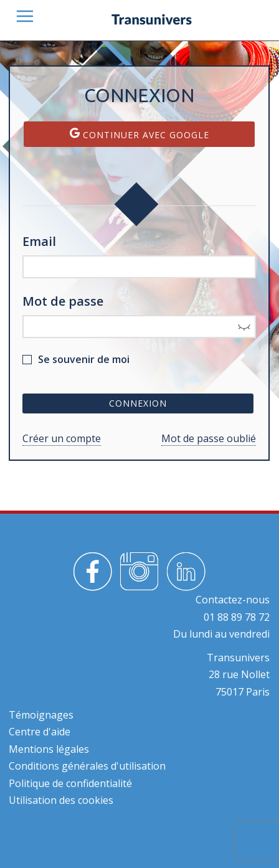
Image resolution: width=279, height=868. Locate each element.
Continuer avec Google (139, 134)
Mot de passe (63, 301)
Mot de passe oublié (209, 438)
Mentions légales (49, 749)
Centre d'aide (40, 732)
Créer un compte (62, 438)
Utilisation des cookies (61, 800)
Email (39, 241)
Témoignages (41, 715)
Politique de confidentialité (70, 783)
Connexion (138, 403)
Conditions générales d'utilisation (87, 766)
